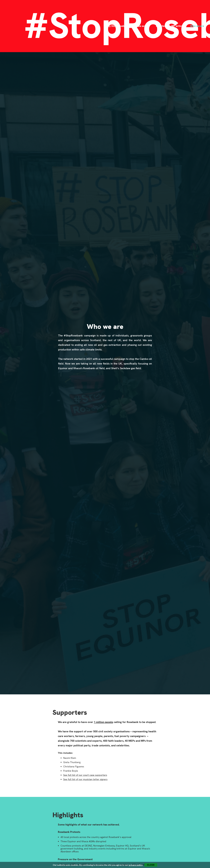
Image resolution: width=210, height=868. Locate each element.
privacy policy (136, 865)
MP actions (178, 26)
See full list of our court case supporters (85, 775)
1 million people (103, 722)
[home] (17, 26)
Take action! (143, 26)
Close (151, 865)
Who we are (197, 26)
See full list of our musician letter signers (85, 779)
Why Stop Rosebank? (118, 26)
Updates (161, 26)
